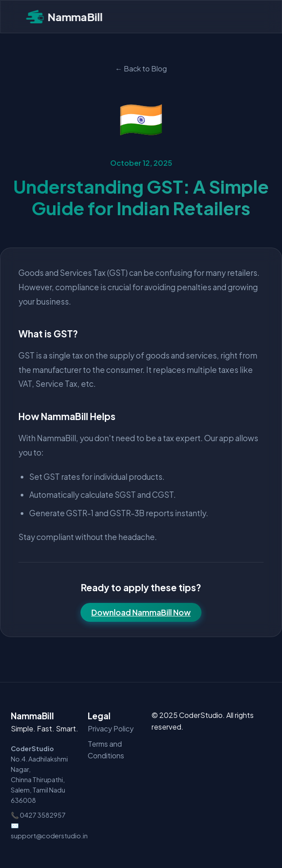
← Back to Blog (141, 69)
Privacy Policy (111, 728)
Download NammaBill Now (141, 612)
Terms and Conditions (106, 750)
